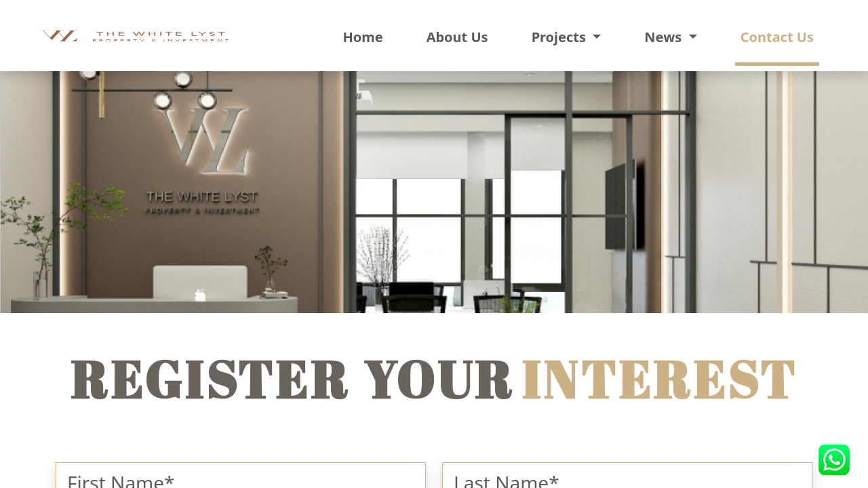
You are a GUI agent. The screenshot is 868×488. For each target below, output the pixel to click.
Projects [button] (561, 37)
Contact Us (777, 37)
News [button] (665, 37)
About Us (457, 37)
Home (362, 37)
